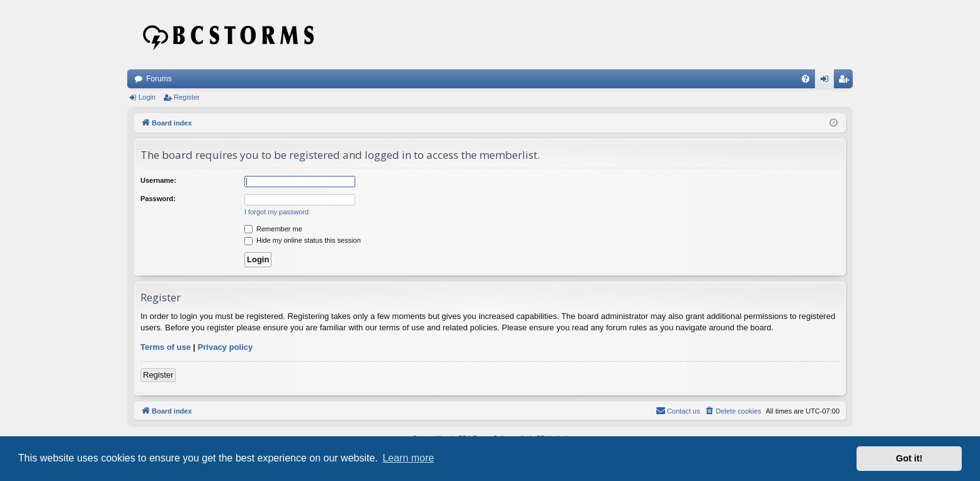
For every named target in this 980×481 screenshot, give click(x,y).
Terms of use (166, 347)
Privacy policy (225, 347)
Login (147, 97)
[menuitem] (806, 79)
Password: (158, 199)
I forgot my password (276, 212)
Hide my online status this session (303, 240)
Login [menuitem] (827, 81)
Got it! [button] (909, 458)
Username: (158, 180)
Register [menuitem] (846, 81)
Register (187, 97)
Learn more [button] (408, 458)
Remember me (273, 229)
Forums (159, 79)
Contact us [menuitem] (678, 410)
